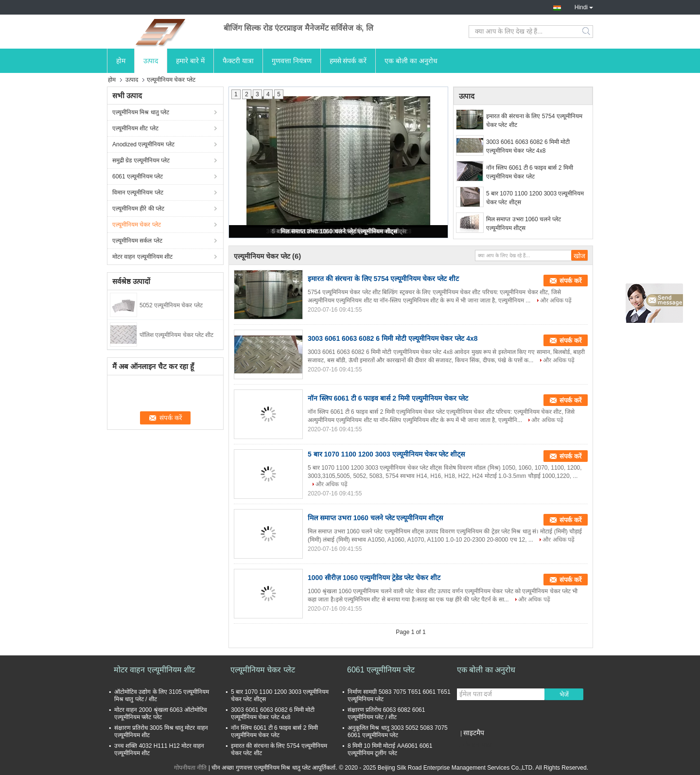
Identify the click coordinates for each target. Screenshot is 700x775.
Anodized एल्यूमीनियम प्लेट (143, 144)
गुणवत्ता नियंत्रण (292, 61)
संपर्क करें (570, 281)
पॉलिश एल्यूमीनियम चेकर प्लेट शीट (176, 335)
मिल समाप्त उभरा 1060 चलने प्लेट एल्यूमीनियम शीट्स (339, 231)
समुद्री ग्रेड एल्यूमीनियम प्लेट (141, 160)
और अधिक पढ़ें (556, 300)
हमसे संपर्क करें (348, 61)
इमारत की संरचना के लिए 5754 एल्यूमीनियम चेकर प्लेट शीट (534, 121)
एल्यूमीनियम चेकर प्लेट (137, 225)
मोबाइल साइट (474, 745)
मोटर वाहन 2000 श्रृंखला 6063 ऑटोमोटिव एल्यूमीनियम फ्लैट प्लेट (161, 713)
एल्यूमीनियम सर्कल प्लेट (137, 241)
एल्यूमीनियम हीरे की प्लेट (138, 209)
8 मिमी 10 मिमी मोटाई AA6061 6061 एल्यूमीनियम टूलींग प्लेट (390, 749)
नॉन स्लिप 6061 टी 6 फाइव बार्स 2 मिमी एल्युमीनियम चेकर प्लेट (530, 172)
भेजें (564, 695)
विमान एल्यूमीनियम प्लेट (138, 193)
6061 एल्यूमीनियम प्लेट (138, 176)
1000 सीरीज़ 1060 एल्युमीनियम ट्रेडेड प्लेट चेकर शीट (374, 578)
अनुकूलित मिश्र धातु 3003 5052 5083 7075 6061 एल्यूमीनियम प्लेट (398, 731)
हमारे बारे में (190, 61)
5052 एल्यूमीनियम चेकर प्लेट (171, 305)
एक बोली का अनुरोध (411, 61)
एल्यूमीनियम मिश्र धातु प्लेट (141, 112)
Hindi (584, 6)
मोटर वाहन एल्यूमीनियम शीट (142, 257)
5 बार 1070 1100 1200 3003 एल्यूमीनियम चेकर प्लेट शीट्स (535, 198)
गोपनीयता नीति (190, 768)
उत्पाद (151, 61)
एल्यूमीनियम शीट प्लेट (135, 128)
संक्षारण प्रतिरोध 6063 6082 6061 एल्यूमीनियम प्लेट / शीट (386, 713)
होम (121, 61)
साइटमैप (474, 733)
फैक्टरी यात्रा (238, 61)
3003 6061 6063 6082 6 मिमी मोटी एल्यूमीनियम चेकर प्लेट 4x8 (528, 146)
